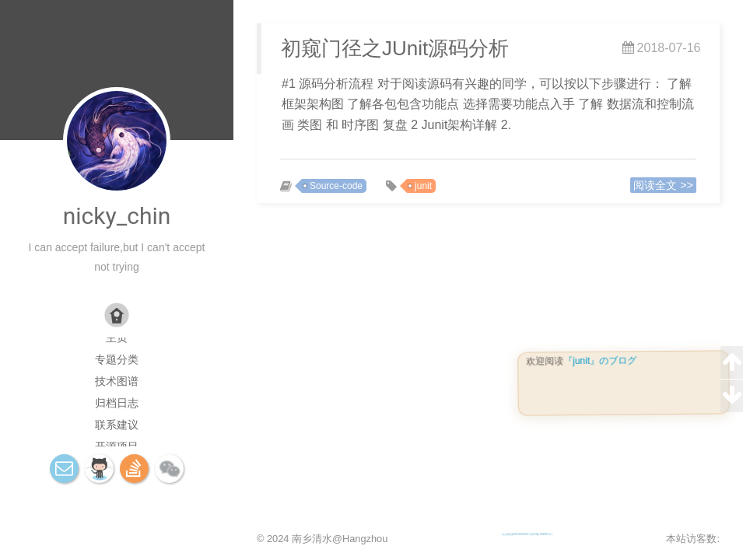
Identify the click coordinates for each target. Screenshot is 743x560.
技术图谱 (117, 381)
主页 (117, 338)
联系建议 (117, 425)
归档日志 (117, 403)
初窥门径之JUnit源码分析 (395, 48)
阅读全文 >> (663, 185)
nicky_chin (117, 216)
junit (423, 186)
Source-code (336, 186)
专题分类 (117, 359)
